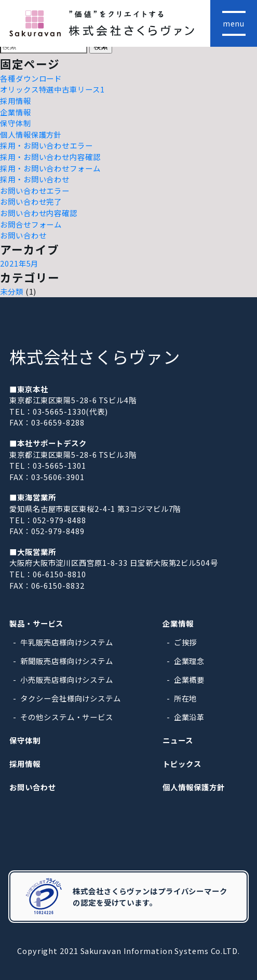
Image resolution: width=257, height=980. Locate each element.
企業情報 (16, 112)
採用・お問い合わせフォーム (50, 168)
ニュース (178, 740)
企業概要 (190, 679)
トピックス (182, 764)
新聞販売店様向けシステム (67, 661)
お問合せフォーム (31, 224)
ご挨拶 (186, 642)
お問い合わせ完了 (31, 201)
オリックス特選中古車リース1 (52, 89)
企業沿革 (190, 717)
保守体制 (16, 123)
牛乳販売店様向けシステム (67, 642)
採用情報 (16, 101)
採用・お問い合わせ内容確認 (50, 157)
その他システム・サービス (67, 717)
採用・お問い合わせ (35, 179)
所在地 (186, 698)
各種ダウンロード (31, 78)
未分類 (12, 291)
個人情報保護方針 (31, 134)
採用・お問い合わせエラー (46, 145)
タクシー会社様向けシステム (71, 698)
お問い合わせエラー (35, 190)
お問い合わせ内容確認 (39, 213)
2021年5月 (19, 263)
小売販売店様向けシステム (67, 679)
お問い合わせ (23, 235)
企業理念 (190, 661)
